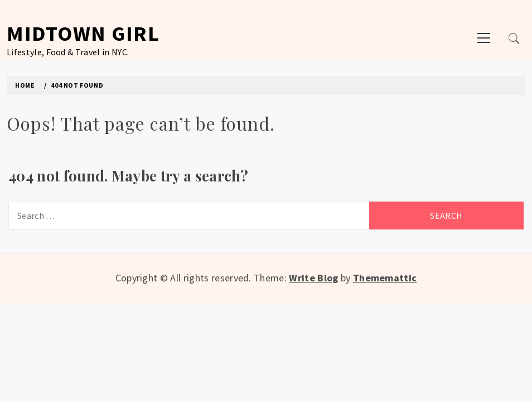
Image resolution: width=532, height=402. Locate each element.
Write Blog (313, 278)
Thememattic (385, 278)
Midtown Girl (83, 33)
